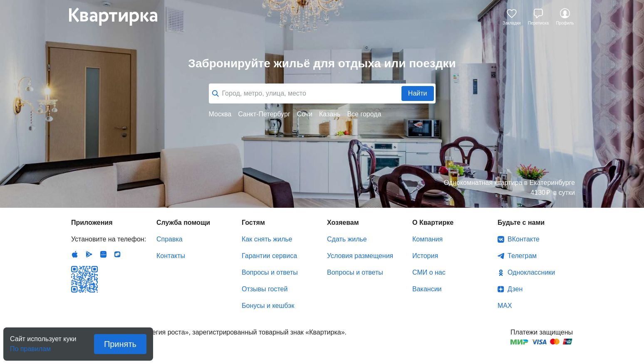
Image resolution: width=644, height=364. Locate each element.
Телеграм (522, 256)
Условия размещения (360, 256)
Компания (427, 239)
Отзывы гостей (265, 289)
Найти (418, 93)
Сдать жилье (347, 239)
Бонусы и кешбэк (268, 306)
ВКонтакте (524, 239)
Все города (364, 114)
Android (89, 254)
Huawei (103, 254)
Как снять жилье (267, 239)
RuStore (117, 254)
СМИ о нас (429, 272)
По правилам (30, 346)
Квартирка (119, 17)
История (425, 256)
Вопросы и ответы (270, 272)
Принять (120, 344)
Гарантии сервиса (269, 256)
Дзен (515, 289)
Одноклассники (531, 272)
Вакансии (427, 289)
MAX (505, 306)
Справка (170, 239)
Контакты (171, 256)
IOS (75, 254)
